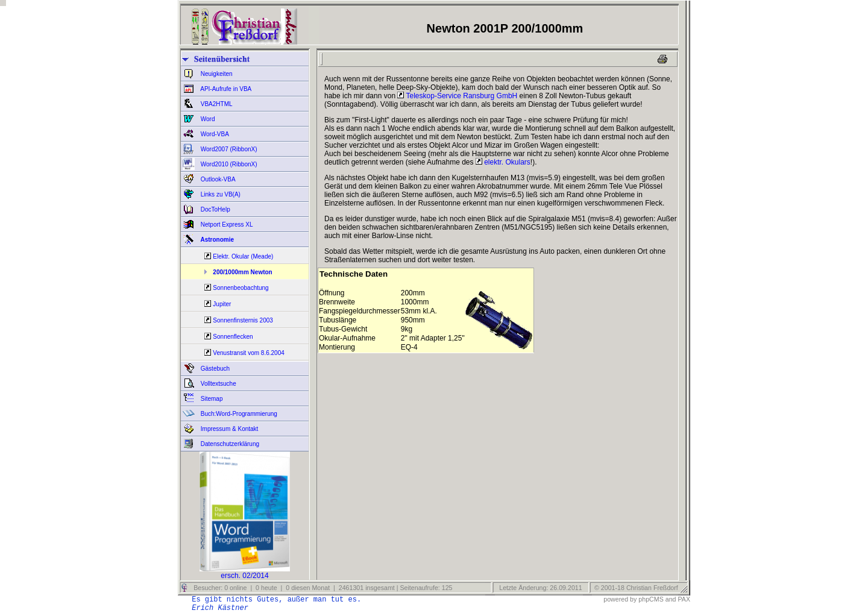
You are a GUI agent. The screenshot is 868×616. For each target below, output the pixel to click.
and (671, 599)
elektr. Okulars (503, 162)
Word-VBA (214, 134)
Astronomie (216, 240)
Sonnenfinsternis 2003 (243, 320)
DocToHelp (215, 209)
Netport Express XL (226, 225)
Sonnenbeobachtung (241, 288)
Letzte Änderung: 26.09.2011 (539, 588)
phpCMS (651, 599)
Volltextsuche (218, 384)
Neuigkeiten (216, 74)
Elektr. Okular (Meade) (243, 256)
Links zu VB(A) (220, 194)
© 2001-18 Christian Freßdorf (636, 588)
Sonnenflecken (233, 337)
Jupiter (222, 304)
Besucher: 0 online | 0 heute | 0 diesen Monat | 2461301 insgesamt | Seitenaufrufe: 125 (322, 588)
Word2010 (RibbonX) (228, 164)
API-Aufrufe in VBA (225, 89)
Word (207, 119)
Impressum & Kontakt (228, 429)
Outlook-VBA (217, 179)
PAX (684, 599)
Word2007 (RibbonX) (228, 149)
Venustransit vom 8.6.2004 (248, 353)
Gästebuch (214, 369)
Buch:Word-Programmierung (238, 414)
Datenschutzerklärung (229, 444)
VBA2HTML (216, 104)
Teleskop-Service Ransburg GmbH (457, 96)
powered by (620, 599)
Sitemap (211, 399)
